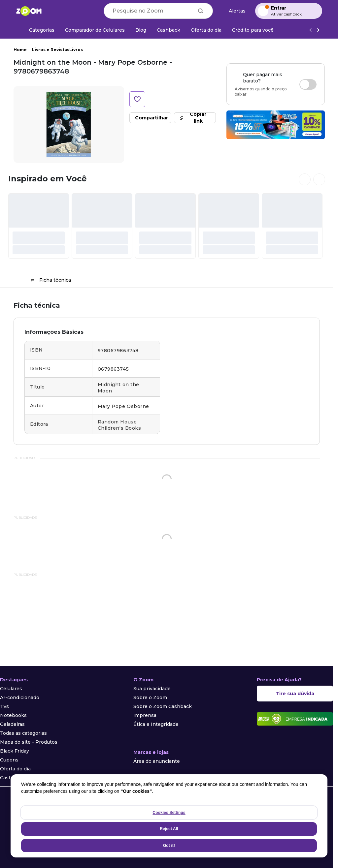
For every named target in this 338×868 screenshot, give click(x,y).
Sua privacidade (152, 689)
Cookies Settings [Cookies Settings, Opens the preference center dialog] (169, 813)
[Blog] (141, 30)
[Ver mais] (318, 30)
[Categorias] (38, 30)
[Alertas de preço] (234, 11)
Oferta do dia (15, 769)
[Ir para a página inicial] (29, 11)
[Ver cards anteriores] (305, 179)
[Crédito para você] (253, 30)
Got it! (169, 846)
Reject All (169, 829)
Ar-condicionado (20, 697)
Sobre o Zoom (150, 697)
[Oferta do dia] (206, 30)
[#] (39, 226)
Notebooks (13, 715)
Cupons (9, 760)
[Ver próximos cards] (319, 179)
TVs (4, 706)
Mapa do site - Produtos (29, 742)
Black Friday (15, 751)
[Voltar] (310, 30)
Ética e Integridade (156, 724)
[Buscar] (201, 11)
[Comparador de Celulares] (95, 30)
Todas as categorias (23, 733)
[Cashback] (169, 30)
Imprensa (145, 715)
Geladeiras (12, 724)
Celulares (11, 689)
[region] (169, 816)
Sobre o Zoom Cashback (163, 706)
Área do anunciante (157, 761)
